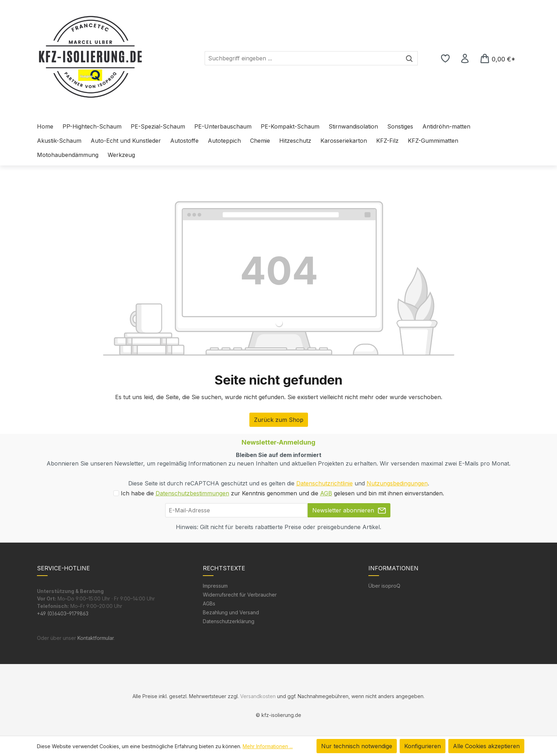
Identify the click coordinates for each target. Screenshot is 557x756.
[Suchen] (409, 58)
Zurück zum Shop (279, 420)
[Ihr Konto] (465, 58)
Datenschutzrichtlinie (325, 483)
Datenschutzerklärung (229, 621)
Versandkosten (258, 696)
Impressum (215, 586)
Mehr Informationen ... (268, 746)
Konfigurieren (423, 746)
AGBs (209, 603)
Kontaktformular (96, 638)
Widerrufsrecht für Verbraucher (240, 595)
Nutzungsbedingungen (397, 483)
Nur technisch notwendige (357, 746)
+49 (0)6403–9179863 (63, 613)
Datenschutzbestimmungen (192, 493)
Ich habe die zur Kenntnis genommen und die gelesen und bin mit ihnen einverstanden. (282, 493)
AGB (326, 493)
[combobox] (303, 58)
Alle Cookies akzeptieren (486, 746)
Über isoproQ (384, 586)
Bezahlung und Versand (231, 612)
